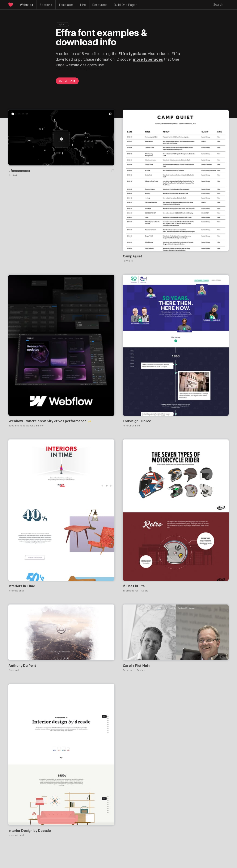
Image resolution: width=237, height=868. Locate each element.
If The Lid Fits (134, 586)
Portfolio (13, 175)
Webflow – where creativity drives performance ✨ (50, 421)
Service (141, 670)
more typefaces (148, 59)
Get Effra (67, 81)
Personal (14, 670)
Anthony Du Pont (22, 666)
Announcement (132, 426)
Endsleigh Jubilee (137, 421)
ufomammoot (19, 171)
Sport (145, 591)
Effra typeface (132, 54)
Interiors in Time (22, 586)
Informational (16, 591)
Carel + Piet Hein (136, 666)
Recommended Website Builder (26, 426)
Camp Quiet (132, 256)
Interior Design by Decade (30, 831)
